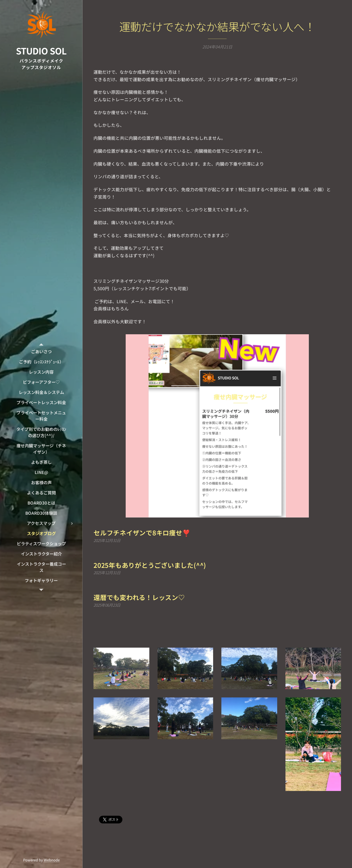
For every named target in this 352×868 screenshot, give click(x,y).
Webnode (52, 860)
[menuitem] (41, 351)
